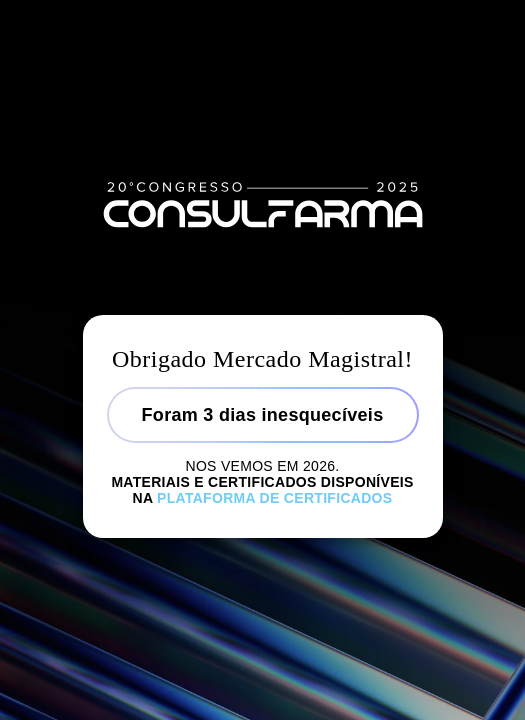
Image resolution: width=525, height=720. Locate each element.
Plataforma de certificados (274, 498)
